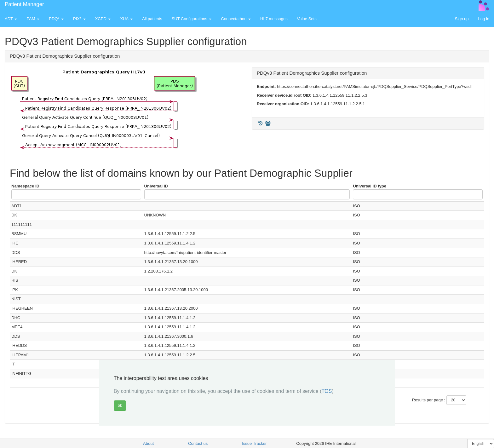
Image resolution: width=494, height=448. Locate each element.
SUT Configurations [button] (192, 19)
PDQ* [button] (56, 19)
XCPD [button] (103, 19)
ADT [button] (11, 19)
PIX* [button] (79, 19)
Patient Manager (24, 4)
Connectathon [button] (236, 19)
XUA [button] (126, 19)
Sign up (462, 19)
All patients (152, 19)
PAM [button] (33, 19)
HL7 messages (274, 19)
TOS (327, 391)
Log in (484, 19)
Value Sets (307, 19)
